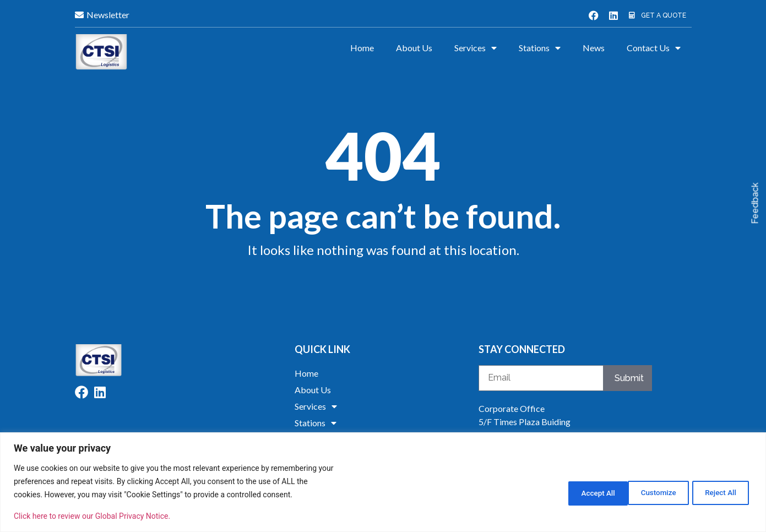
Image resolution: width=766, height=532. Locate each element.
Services (476, 48)
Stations (540, 48)
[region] (383, 482)
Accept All (719, 492)
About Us (414, 48)
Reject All (648, 492)
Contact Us (654, 48)
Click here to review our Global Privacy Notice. (92, 516)
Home (362, 48)
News (594, 48)
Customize (577, 492)
